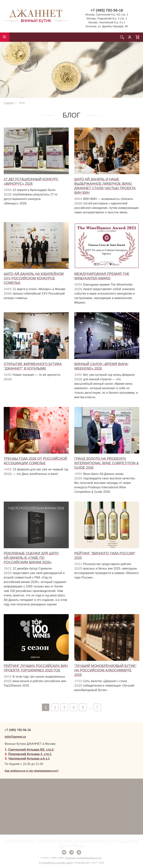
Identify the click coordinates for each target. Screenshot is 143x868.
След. (139, 707)
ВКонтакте (64, 852)
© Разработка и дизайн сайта (56, 863)
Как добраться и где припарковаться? (32, 771)
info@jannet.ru (15, 737)
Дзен (79, 852)
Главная (9, 103)
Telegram (71, 852)
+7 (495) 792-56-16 (107, 10)
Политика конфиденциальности (83, 858)
